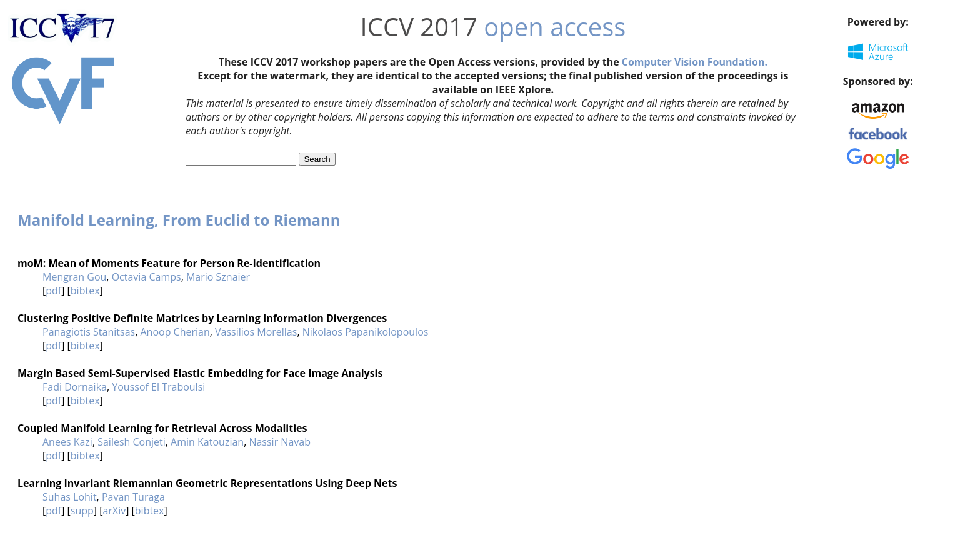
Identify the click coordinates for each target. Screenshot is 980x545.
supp (82, 511)
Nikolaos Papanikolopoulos (366, 332)
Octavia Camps (147, 277)
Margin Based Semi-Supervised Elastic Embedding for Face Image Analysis (200, 373)
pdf (53, 291)
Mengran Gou (74, 277)
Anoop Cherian (175, 332)
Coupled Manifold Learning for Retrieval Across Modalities (162, 428)
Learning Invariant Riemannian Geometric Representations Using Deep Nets (207, 483)
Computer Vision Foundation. (695, 62)
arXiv (114, 511)
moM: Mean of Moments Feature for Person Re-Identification (169, 263)
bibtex (85, 291)
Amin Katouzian (207, 442)
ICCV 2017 (419, 27)
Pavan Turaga (133, 497)
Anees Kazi (67, 442)
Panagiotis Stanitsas (89, 332)
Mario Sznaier (218, 277)
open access (555, 27)
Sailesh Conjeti (132, 442)
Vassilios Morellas (256, 332)
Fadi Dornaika (75, 387)
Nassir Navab (280, 442)
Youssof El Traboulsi (158, 387)
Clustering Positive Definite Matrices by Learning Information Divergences (202, 318)
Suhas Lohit (70, 497)
